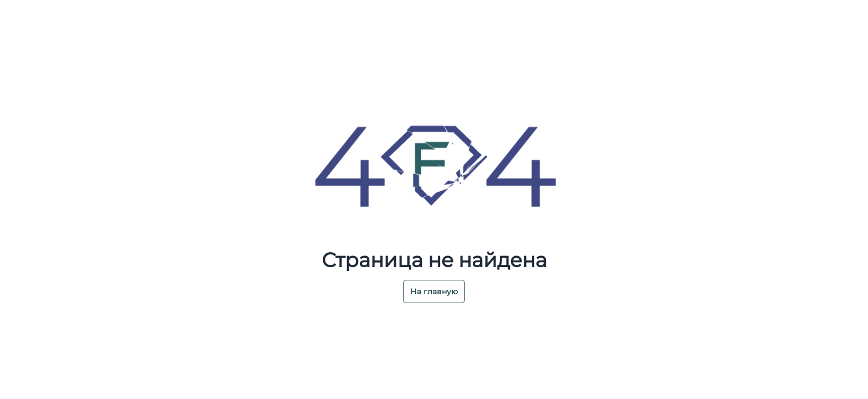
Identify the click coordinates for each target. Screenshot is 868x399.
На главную (434, 291)
